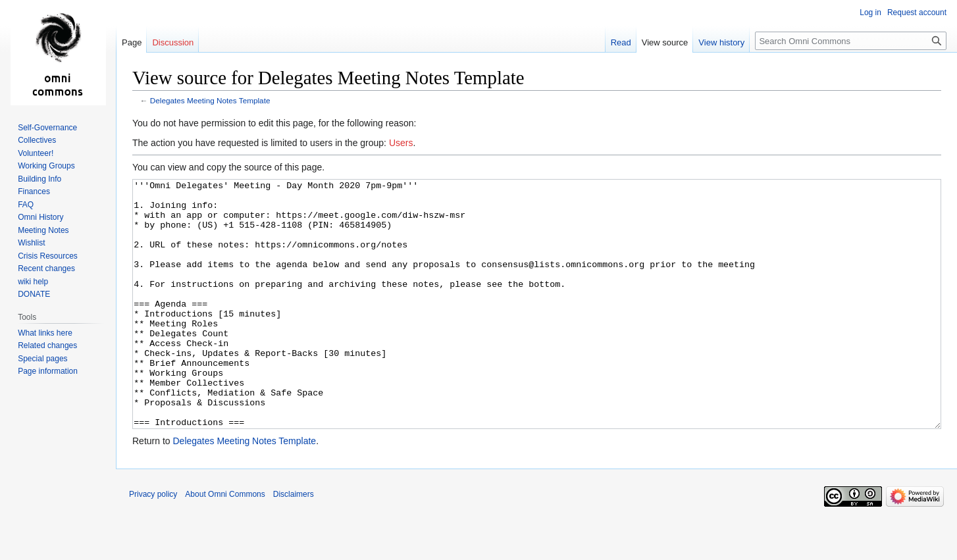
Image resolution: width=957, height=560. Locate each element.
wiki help (33, 282)
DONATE (34, 294)
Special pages (42, 359)
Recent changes (46, 268)
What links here (45, 333)
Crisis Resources (48, 256)
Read (621, 42)
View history (721, 42)
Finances (34, 191)
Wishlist (31, 243)
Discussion (173, 42)
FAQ (26, 205)
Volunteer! (36, 153)
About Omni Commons (225, 544)
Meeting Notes (43, 230)
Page (132, 42)
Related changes (47, 345)
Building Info (39, 179)
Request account (917, 13)
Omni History (40, 217)
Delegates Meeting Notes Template (210, 100)
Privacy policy (153, 544)
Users (401, 143)
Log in (870, 13)
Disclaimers (294, 544)
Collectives (37, 140)
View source (665, 42)
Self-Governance (47, 128)
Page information (48, 371)
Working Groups (46, 166)
